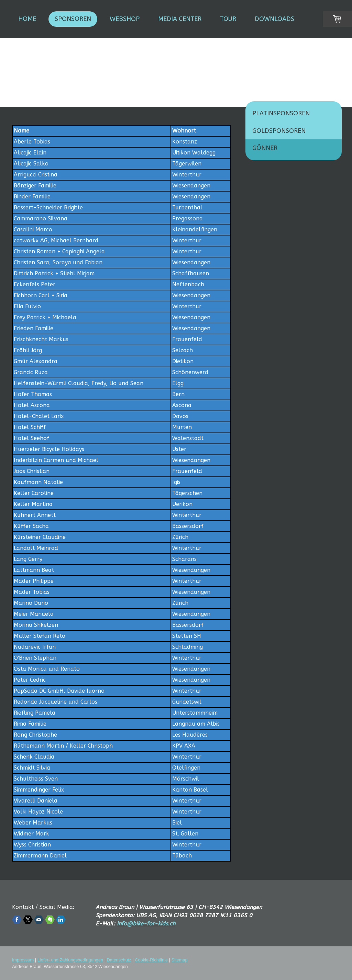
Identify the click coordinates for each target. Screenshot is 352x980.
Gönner (265, 148)
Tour (228, 19)
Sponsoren (73, 19)
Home (27, 19)
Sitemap (180, 960)
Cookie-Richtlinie (151, 960)
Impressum (23, 960)
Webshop (125, 19)
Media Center (180, 19)
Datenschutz (119, 960)
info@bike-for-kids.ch (146, 924)
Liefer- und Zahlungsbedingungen (70, 960)
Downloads (274, 19)
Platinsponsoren (281, 113)
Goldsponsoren (279, 131)
